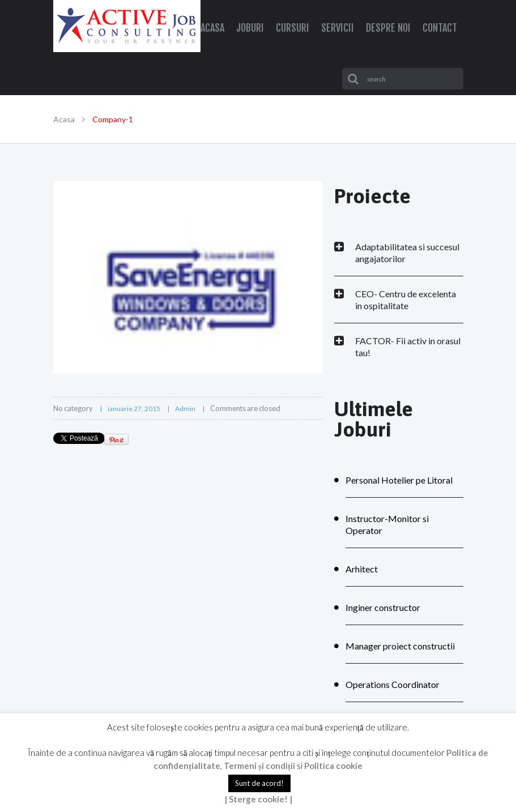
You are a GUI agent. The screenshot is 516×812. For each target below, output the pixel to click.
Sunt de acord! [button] (259, 783)
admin (185, 409)
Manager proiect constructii (400, 646)
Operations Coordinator (393, 684)
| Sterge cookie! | (258, 799)
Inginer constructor (383, 607)
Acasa (64, 119)
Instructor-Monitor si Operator (387, 524)
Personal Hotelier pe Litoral (399, 480)
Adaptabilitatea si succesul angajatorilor (407, 253)
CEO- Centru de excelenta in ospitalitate (406, 300)
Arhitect (362, 569)
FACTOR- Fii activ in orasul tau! (408, 347)
